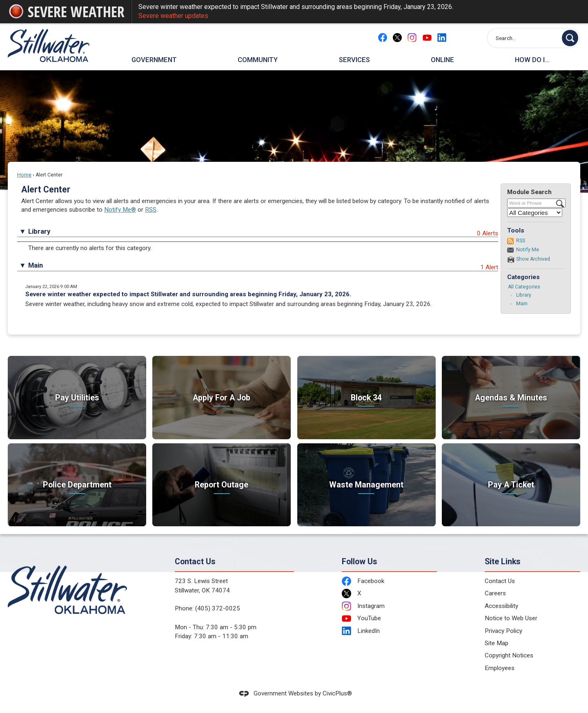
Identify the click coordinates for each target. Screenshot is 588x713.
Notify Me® (120, 210)
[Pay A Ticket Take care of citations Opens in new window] (511, 485)
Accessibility (501, 606)
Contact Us (500, 581)
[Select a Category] (535, 213)
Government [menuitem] (154, 60)
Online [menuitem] (442, 60)
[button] (570, 38)
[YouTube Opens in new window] (427, 37)
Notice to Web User (511, 618)
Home (24, 175)
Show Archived (533, 259)
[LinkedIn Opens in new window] (390, 631)
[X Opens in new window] (397, 37)
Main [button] (36, 265)
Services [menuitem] (354, 60)
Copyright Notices (509, 655)
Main (522, 304)
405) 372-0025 (219, 608)
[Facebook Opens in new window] (383, 37)
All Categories (524, 287)
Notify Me (528, 250)
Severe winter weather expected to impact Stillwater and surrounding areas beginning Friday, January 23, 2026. (356, 12)
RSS (151, 210)
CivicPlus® (337, 693)
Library (524, 295)
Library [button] (39, 231)
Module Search (529, 192)
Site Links (503, 562)
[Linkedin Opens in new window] (442, 37)
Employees (500, 668)
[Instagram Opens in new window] (412, 37)
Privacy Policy (503, 631)
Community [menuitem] (258, 60)
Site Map (497, 643)
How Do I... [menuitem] (532, 60)
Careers (495, 593)
